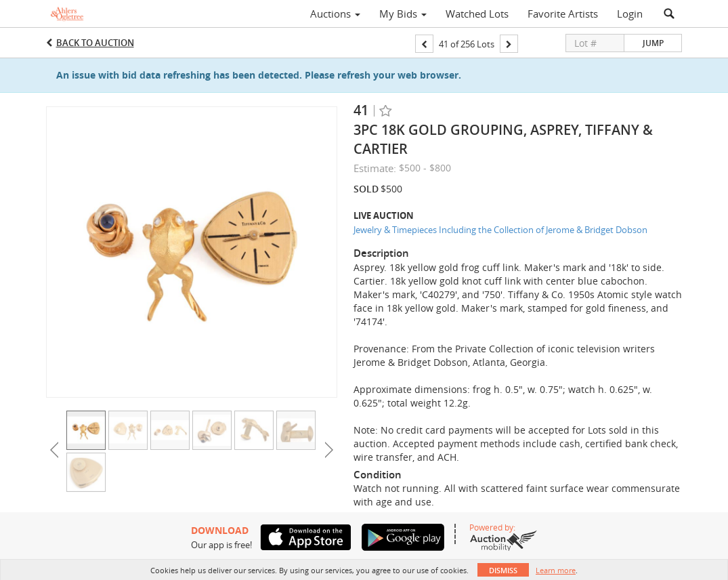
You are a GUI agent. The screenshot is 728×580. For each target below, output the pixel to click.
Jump (653, 43)
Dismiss (503, 570)
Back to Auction (95, 43)
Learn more (556, 570)
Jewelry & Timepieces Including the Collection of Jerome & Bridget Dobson (500, 230)
